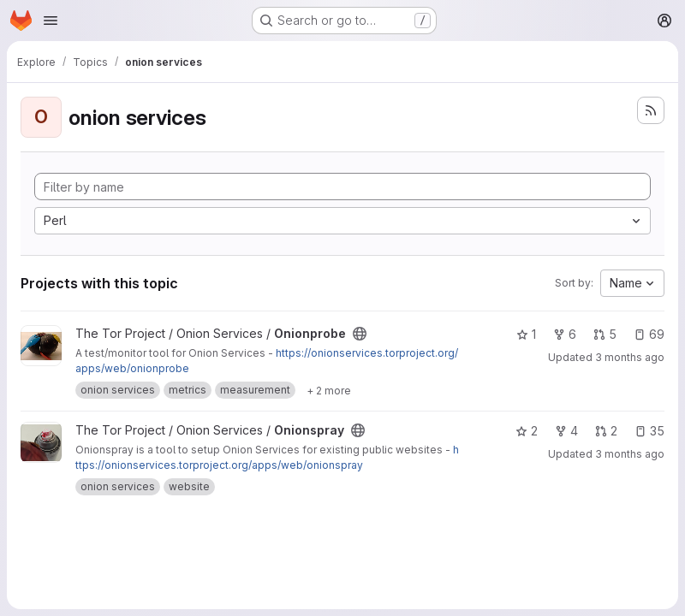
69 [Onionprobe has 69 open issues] (649, 334)
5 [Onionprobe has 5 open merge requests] (605, 334)
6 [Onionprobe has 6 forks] (565, 334)
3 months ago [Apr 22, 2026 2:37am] (630, 357)
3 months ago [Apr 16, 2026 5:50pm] (630, 454)
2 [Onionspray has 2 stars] (527, 431)
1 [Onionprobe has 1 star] (526, 334)
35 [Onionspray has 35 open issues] (649, 431)
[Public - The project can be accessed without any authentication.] (360, 334)
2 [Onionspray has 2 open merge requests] (606, 431)
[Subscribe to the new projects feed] (651, 110)
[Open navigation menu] (51, 21)
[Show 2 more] (329, 390)
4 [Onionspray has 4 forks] (566, 431)
